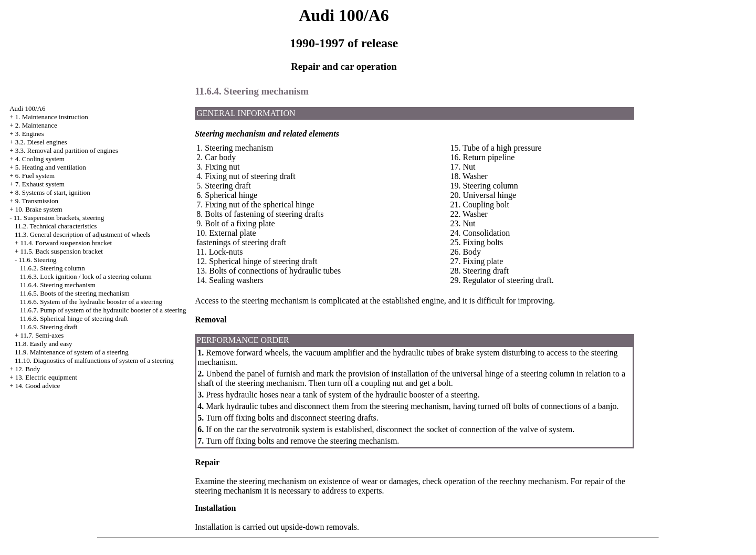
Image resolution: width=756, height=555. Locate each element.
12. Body (28, 369)
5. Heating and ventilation (51, 167)
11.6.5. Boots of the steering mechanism (75, 293)
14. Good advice (38, 386)
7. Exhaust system (40, 184)
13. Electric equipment (46, 377)
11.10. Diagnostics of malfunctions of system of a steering (94, 360)
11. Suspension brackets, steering (59, 218)
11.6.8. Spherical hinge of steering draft (74, 318)
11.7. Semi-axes (42, 335)
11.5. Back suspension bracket (61, 251)
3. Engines (30, 134)
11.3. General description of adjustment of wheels (83, 234)
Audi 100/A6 (27, 108)
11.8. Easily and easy (44, 344)
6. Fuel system (35, 176)
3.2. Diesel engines (41, 142)
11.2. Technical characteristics (56, 226)
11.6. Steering (37, 260)
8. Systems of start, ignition (53, 192)
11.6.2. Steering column (52, 268)
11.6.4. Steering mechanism (58, 285)
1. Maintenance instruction (52, 117)
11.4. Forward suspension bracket (66, 243)
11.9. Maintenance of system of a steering (72, 352)
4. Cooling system (40, 159)
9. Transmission (37, 201)
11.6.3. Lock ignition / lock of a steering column (86, 276)
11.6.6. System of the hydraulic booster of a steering (91, 302)
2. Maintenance (36, 125)
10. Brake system (39, 209)
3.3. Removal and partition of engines (67, 150)
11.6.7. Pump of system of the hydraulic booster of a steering (103, 310)
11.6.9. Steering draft (49, 327)
